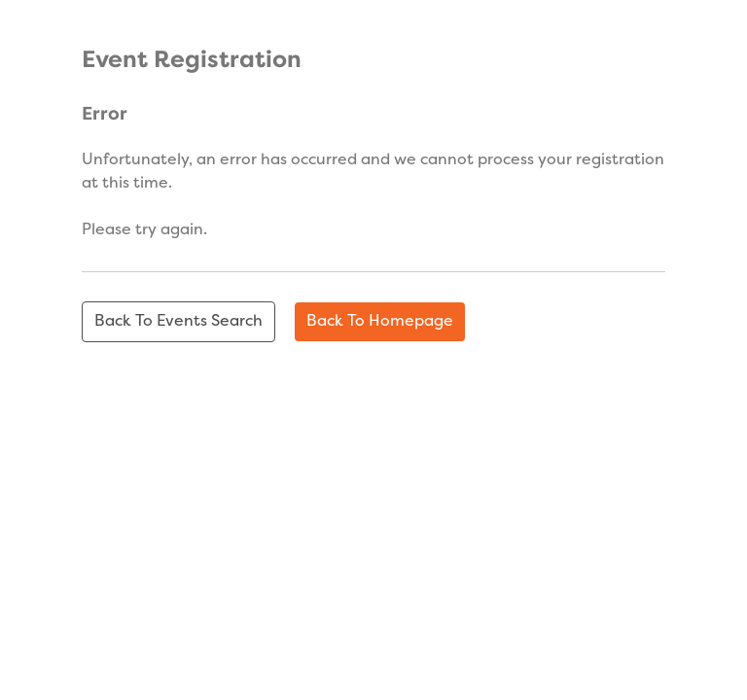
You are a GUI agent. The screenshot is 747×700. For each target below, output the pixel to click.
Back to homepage (380, 322)
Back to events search (178, 322)
